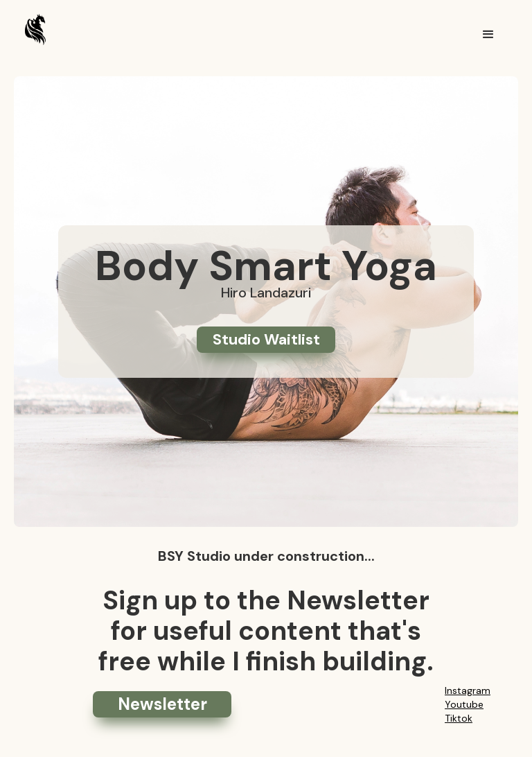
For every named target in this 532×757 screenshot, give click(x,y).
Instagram (468, 690)
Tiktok (459, 718)
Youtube (464, 704)
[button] (488, 35)
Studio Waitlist (266, 339)
